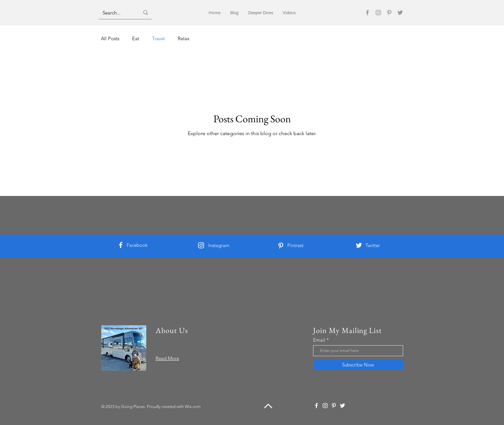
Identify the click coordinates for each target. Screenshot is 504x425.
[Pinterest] (389, 13)
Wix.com (193, 407)
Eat (136, 38)
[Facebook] (367, 13)
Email (319, 340)
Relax (184, 38)
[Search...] (116, 13)
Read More (167, 358)
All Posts (110, 38)
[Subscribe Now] (358, 365)
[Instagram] (378, 13)
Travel (158, 38)
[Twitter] (400, 13)
